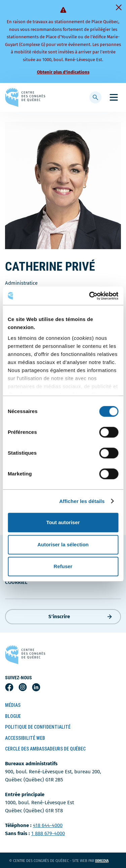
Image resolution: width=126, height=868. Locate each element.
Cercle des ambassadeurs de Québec (45, 749)
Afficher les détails (82, 501)
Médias (13, 705)
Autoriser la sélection (63, 544)
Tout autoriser (63, 522)
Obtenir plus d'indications (63, 72)
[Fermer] (119, 7)
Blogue (13, 716)
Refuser (63, 566)
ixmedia (106, 861)
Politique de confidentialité (38, 727)
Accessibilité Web (25, 738)
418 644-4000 (48, 825)
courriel (16, 582)
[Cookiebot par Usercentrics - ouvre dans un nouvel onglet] (90, 296)
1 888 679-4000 (48, 833)
